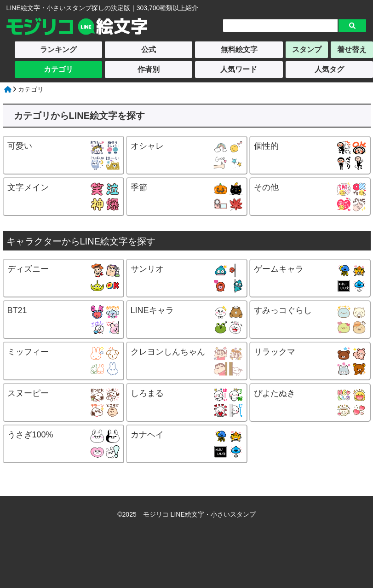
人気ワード (239, 69)
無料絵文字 (239, 49)
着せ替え (352, 49)
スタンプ (307, 49)
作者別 (149, 69)
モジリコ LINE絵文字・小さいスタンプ (199, 514)
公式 (149, 49)
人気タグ (329, 69)
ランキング (58, 49)
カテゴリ (58, 69)
